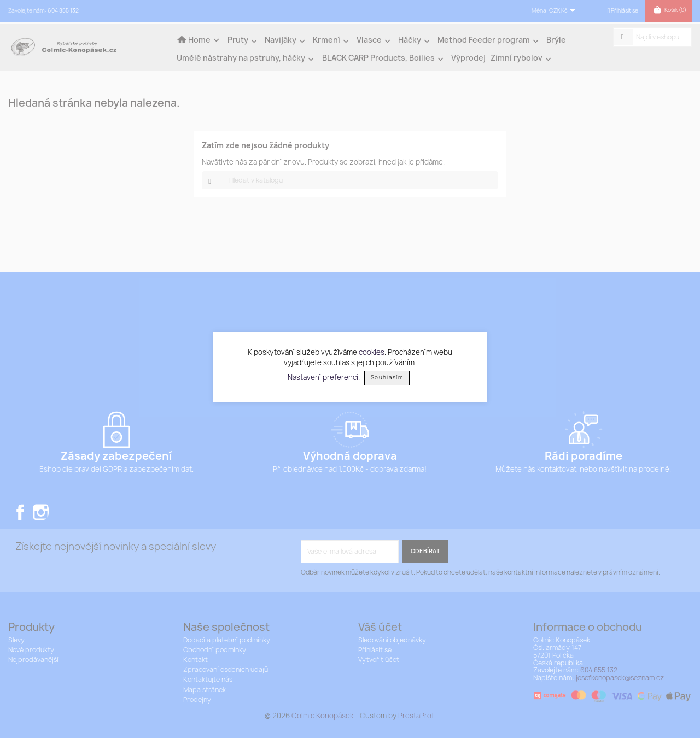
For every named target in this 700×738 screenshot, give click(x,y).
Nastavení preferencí (323, 377)
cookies (372, 352)
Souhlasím (387, 377)
